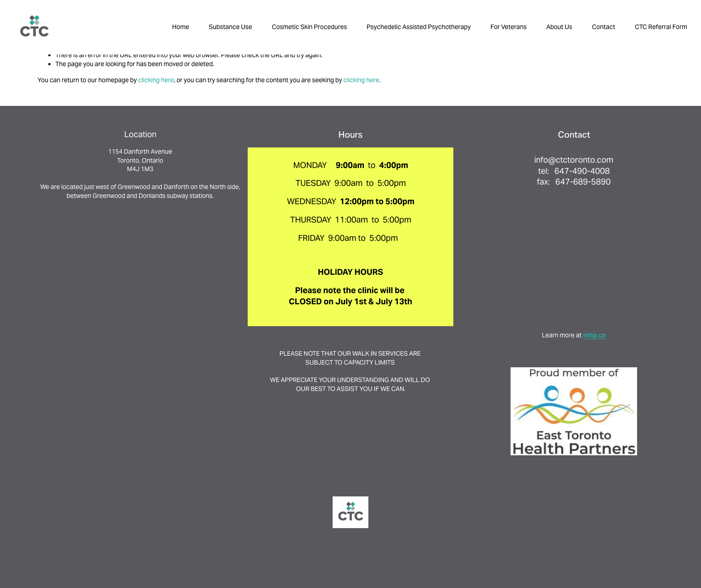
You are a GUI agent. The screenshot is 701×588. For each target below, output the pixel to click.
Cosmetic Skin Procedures (309, 27)
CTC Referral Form (661, 27)
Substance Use (230, 27)
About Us (559, 27)
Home (181, 27)
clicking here (156, 80)
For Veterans (509, 27)
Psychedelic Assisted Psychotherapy (419, 27)
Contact (604, 27)
